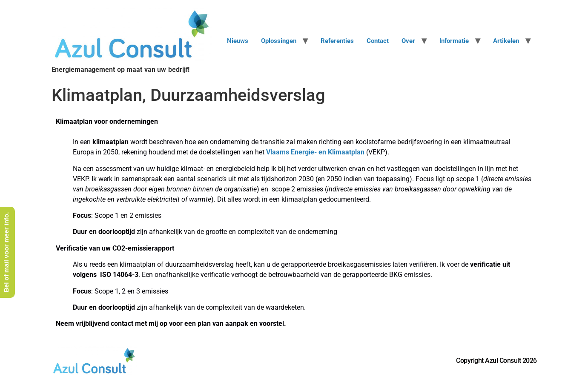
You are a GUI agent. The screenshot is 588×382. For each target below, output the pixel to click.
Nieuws (238, 41)
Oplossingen (279, 41)
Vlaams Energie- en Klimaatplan (315, 152)
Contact (378, 41)
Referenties (337, 41)
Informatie (454, 41)
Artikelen (506, 41)
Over (408, 41)
